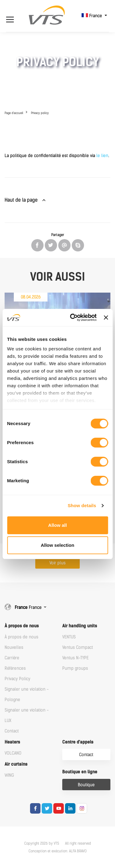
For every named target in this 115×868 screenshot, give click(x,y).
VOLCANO (13, 753)
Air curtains (16, 764)
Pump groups (75, 668)
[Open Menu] (11, 16)
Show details (82, 505)
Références (15, 668)
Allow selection (57, 545)
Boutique (86, 785)
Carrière (12, 658)
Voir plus (57, 563)
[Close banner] (106, 318)
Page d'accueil (14, 113)
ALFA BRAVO (78, 851)
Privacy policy (40, 113)
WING (9, 775)
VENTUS (69, 637)
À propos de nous (22, 626)
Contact (12, 731)
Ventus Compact (78, 647)
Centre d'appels (78, 742)
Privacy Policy (17, 679)
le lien (102, 156)
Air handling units (80, 626)
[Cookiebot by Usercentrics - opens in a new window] (72, 318)
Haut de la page (21, 200)
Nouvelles (14, 647)
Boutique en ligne (80, 772)
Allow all (57, 525)
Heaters (12, 742)
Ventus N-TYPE (75, 658)
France (92, 16)
